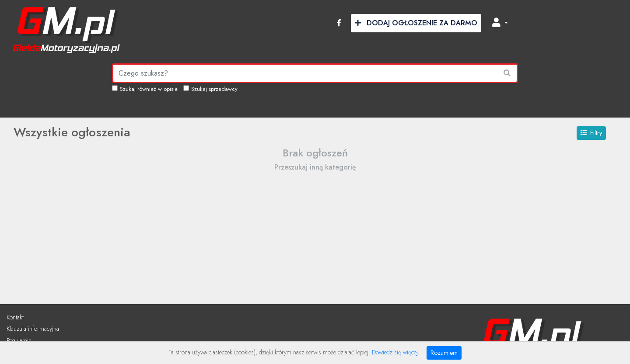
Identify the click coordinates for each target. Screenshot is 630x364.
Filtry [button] (591, 133)
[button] (500, 23)
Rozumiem (444, 353)
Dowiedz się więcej (395, 352)
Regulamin (19, 340)
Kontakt (15, 317)
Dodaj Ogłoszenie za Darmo (416, 23)
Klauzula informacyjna (33, 329)
